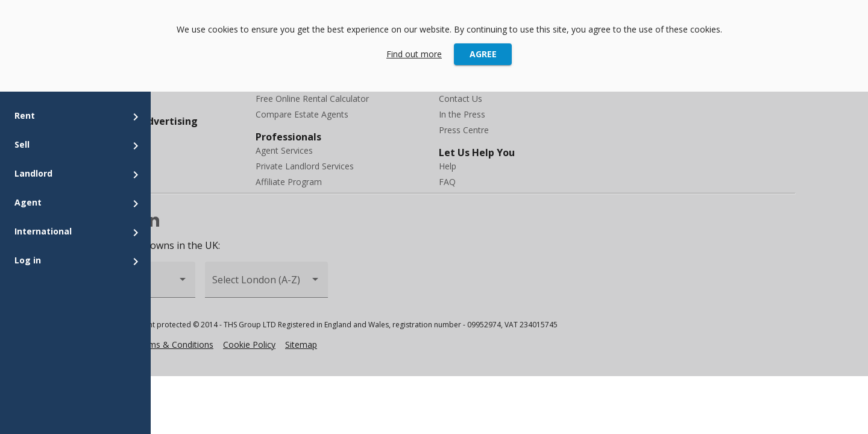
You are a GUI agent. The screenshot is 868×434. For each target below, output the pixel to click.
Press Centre (464, 130)
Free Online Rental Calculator (312, 99)
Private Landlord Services (305, 166)
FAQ (447, 182)
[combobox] (266, 285)
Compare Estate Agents (302, 114)
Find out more (414, 54)
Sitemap (301, 344)
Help (448, 166)
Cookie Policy (249, 344)
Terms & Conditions (174, 344)
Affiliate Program (289, 182)
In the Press (462, 114)
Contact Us (461, 99)
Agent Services (284, 150)
